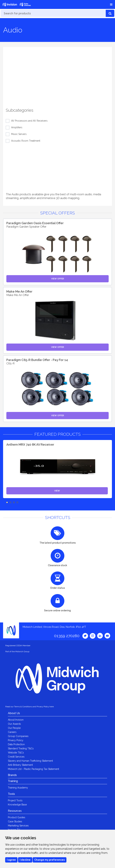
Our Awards (14, 724)
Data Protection (16, 744)
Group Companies (18, 736)
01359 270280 (67, 636)
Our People (14, 728)
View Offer (58, 279)
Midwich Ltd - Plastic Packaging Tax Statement (33, 769)
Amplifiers (17, 128)
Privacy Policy (16, 740)
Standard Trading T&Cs (21, 748)
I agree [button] (11, 860)
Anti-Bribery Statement (20, 765)
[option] (57, 74)
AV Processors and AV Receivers (29, 121)
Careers (12, 732)
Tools (11, 794)
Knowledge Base (17, 805)
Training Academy (18, 788)
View (57, 491)
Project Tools (15, 800)
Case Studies (15, 821)
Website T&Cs (16, 753)
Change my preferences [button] (50, 860)
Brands (12, 775)
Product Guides (17, 817)
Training (13, 781)
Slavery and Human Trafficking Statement (30, 761)
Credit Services (16, 757)
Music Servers (19, 134)
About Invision (16, 720)
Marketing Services (18, 826)
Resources (15, 811)
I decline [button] (25, 860)
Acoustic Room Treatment (26, 141)
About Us (14, 713)
